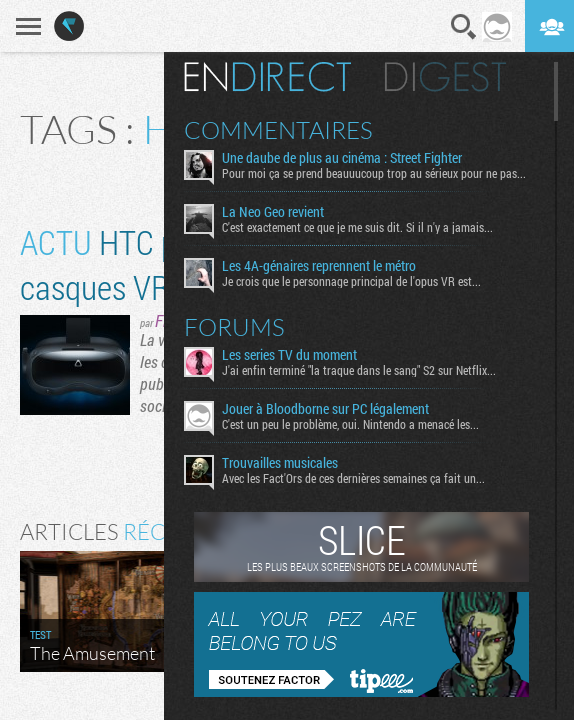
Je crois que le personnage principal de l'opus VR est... (351, 281)
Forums (234, 327)
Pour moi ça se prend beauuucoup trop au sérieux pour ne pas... (374, 173)
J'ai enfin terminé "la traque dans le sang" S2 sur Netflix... (359, 370)
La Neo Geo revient (273, 212)
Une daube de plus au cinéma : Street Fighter (342, 158)
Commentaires (278, 130)
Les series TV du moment (289, 355)
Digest (445, 77)
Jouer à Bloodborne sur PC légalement (325, 409)
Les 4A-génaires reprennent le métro (319, 266)
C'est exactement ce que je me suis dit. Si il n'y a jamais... (357, 227)
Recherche (464, 27)
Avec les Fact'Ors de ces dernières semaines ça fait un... (353, 478)
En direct (267, 77)
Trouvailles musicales (280, 463)
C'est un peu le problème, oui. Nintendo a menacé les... (350, 424)
